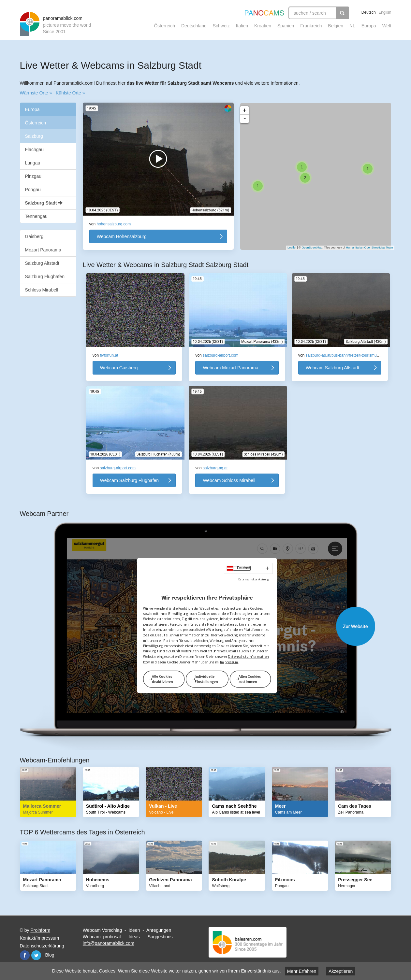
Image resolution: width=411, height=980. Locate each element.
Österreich (164, 26)
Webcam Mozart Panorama (230, 368)
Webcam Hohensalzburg (122, 236)
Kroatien (263, 26)
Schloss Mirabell (42, 290)
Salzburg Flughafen (45, 277)
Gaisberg (34, 236)
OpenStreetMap (309, 248)
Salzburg (34, 136)
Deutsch (369, 12)
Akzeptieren (341, 971)
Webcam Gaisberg (119, 368)
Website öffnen (212, 626)
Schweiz (221, 26)
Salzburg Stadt (44, 203)
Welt (387, 26)
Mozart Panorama (43, 250)
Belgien (336, 26)
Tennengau (36, 216)
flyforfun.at (109, 355)
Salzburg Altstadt (42, 263)
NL (352, 26)
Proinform (40, 930)
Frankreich (311, 26)
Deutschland (194, 26)
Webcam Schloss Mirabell (229, 480)
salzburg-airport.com (220, 355)
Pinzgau (33, 176)
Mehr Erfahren (302, 971)
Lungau (33, 163)
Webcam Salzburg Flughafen (129, 480)
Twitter (36, 955)
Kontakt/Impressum (40, 938)
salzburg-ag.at (215, 468)
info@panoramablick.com (109, 943)
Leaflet (289, 248)
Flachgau (35, 149)
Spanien (286, 26)
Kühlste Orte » (70, 93)
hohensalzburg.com (114, 224)
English (385, 12)
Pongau (33, 190)
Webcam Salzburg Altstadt (332, 368)
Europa (369, 26)
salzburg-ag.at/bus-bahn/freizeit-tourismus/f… (345, 355)
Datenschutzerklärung (42, 946)
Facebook (25, 955)
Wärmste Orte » (36, 93)
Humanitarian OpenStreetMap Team (366, 248)
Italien (242, 26)
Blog (50, 955)
